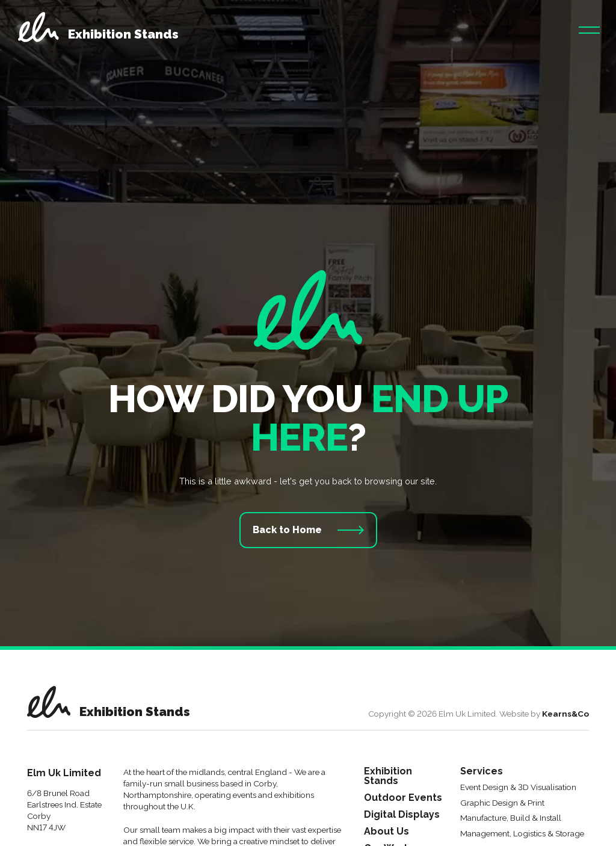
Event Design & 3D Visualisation (518, 788)
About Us (387, 832)
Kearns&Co (565, 714)
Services (482, 772)
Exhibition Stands (388, 777)
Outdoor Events (403, 798)
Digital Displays (402, 815)
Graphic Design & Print (502, 803)
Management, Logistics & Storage (522, 834)
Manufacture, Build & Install (511, 818)
